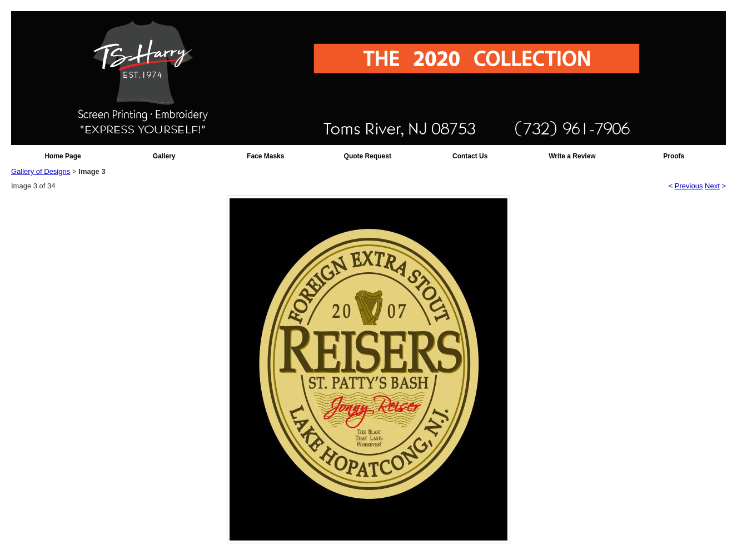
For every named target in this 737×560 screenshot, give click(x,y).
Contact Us (470, 156)
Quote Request (368, 156)
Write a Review (572, 156)
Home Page (63, 156)
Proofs (674, 156)
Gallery (164, 156)
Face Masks (265, 156)
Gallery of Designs (41, 171)
